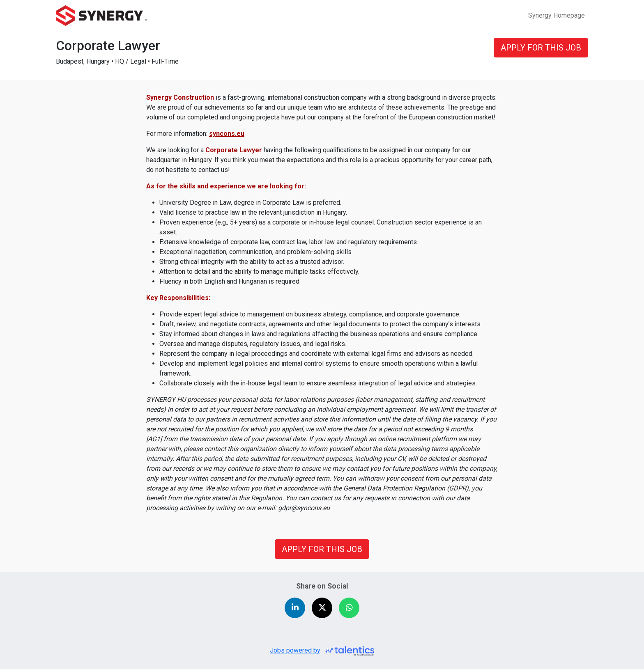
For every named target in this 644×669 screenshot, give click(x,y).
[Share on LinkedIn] (295, 608)
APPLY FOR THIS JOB (322, 549)
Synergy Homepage (557, 15)
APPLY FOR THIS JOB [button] (541, 48)
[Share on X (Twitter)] (322, 608)
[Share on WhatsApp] (349, 608)
